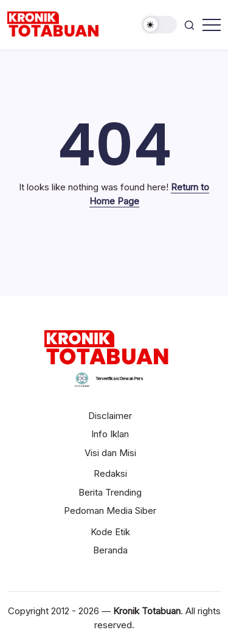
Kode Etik (110, 532)
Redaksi (110, 473)
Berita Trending (110, 492)
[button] (159, 25)
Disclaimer (110, 416)
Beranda (110, 550)
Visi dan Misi (110, 453)
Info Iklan (110, 434)
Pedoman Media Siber (110, 511)
